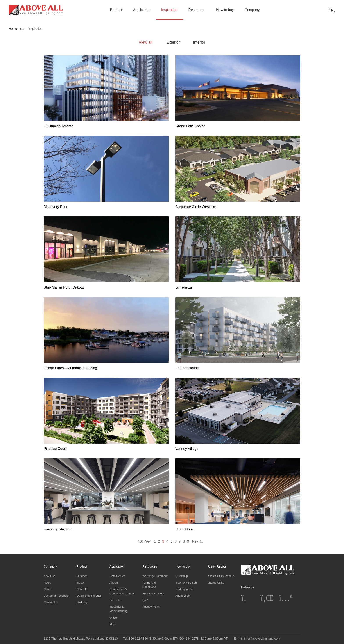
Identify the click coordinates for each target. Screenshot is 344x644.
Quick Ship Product (89, 596)
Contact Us (51, 602)
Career (48, 589)
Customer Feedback (56, 596)
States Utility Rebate (221, 576)
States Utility (216, 583)
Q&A (145, 600)
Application (142, 10)
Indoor (81, 583)
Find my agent (184, 589)
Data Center (117, 576)
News (47, 583)
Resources (197, 10)
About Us (49, 576)
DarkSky (82, 602)
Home (13, 29)
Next (199, 541)
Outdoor (82, 576)
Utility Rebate (217, 566)
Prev (145, 541)
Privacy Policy (151, 607)
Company (252, 10)
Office (113, 618)
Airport (114, 583)
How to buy (225, 10)
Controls (82, 589)
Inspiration (169, 10)
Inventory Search (186, 583)
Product (116, 10)
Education (116, 600)
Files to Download (154, 593)
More (113, 624)
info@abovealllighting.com (262, 639)
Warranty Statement (155, 576)
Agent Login (183, 596)
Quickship (182, 576)
